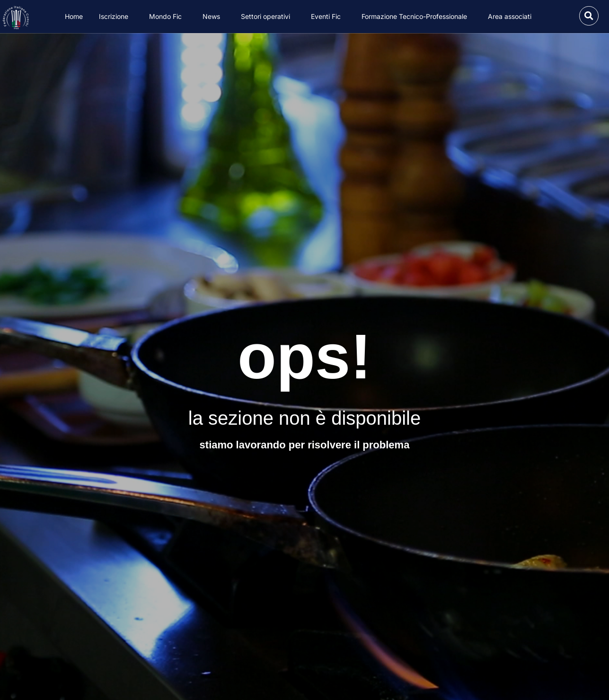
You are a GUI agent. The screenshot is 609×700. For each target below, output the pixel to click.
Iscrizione (116, 17)
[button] (589, 16)
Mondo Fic (168, 17)
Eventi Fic (328, 17)
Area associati (512, 17)
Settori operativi (268, 17)
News (214, 17)
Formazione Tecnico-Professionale (417, 17)
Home (74, 16)
